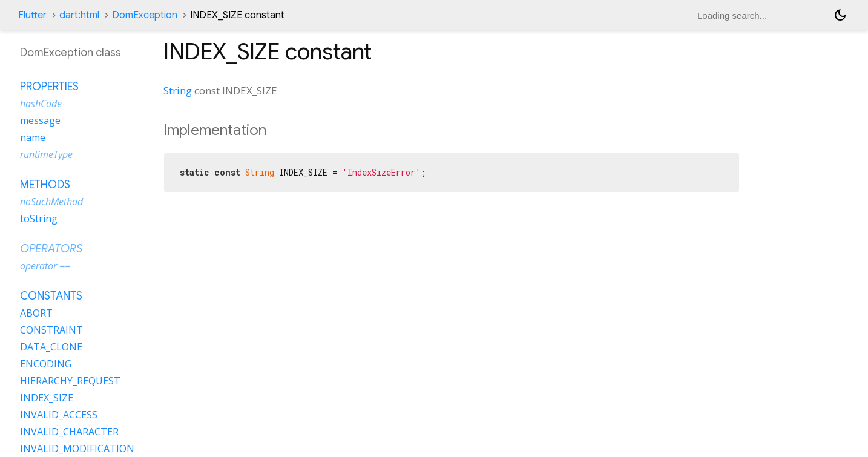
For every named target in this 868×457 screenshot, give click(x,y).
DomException (145, 15)
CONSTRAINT (51, 330)
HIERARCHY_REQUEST (70, 381)
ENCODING (46, 364)
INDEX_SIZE (47, 398)
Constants (51, 296)
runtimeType (46, 154)
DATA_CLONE (51, 347)
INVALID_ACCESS (59, 415)
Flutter (32, 15)
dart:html (79, 15)
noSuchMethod (51, 202)
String (178, 90)
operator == (45, 266)
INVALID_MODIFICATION (77, 449)
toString (39, 219)
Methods (45, 185)
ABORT (36, 313)
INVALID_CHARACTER (69, 432)
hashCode (41, 104)
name (33, 137)
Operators (51, 249)
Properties (49, 87)
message (40, 120)
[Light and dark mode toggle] (840, 15)
